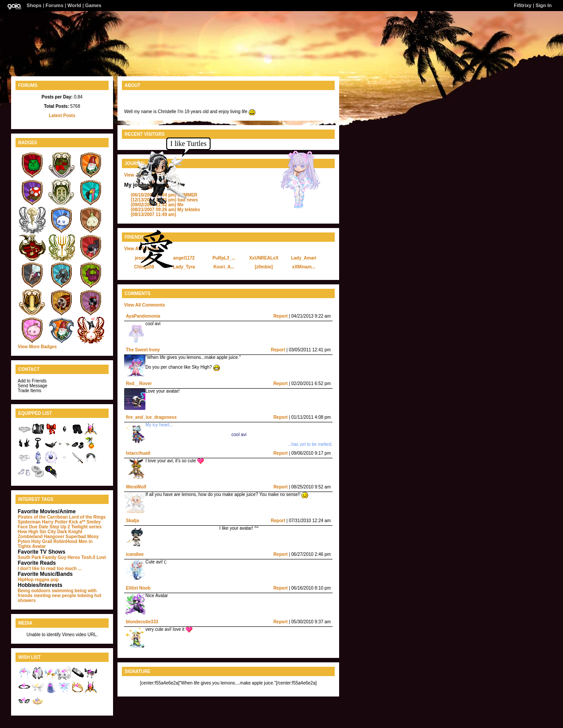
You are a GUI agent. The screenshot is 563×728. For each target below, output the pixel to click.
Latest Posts (62, 116)
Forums (55, 5)
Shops (34, 5)
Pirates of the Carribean (43, 517)
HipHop (26, 580)
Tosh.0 (88, 557)
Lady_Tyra (184, 267)
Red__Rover (139, 384)
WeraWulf (136, 487)
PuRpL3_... (224, 258)
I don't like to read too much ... (50, 569)
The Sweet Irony (143, 350)
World (74, 5)
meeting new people (55, 596)
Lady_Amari (303, 258)
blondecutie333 (142, 622)
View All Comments (145, 305)
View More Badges (37, 347)
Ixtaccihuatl (138, 453)
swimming (63, 591)
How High (28, 532)
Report (281, 316)
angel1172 (184, 258)
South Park (29, 557)
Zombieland (30, 537)
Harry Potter (55, 522)
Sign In (544, 5)
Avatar (39, 546)
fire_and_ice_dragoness (151, 417)
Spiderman (29, 522)
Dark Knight (70, 532)
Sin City (48, 532)
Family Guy (55, 557)
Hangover (54, 537)
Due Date (39, 527)
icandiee (135, 554)
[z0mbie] (264, 267)
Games (93, 5)
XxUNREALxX (264, 258)
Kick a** (77, 522)
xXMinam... (304, 267)
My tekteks (165, 210)
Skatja (132, 521)
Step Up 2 (60, 527)
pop (55, 580)
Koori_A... (224, 267)
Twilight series (87, 527)
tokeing (85, 596)
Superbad (76, 537)
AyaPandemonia (143, 316)
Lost (101, 557)
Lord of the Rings (88, 517)
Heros (74, 557)
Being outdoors (34, 591)
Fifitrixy (523, 5)
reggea (42, 580)
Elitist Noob (138, 588)
